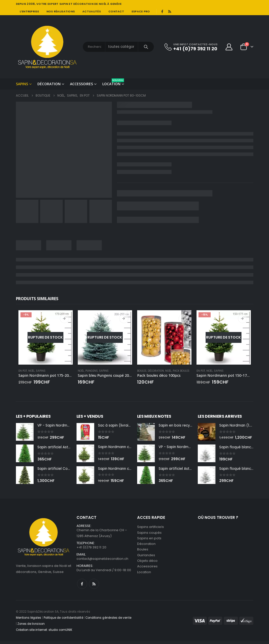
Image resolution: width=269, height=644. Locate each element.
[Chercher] (146, 47)
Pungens (92, 371)
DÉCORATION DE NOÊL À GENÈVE (97, 4)
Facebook (82, 587)
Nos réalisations (61, 11)
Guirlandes (146, 558)
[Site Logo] (47, 47)
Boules (142, 371)
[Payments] (223, 624)
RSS (94, 587)
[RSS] (169, 11)
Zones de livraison (31, 627)
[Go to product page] (46, 337)
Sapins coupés (150, 534)
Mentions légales (29, 621)
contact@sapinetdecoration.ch (103, 561)
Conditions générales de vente (108, 621)
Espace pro (141, 11)
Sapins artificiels (151, 528)
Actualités (92, 11)
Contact (116, 11)
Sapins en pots (149, 540)
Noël (31, 371)
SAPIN (64, 4)
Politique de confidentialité (63, 621)
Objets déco (148, 564)
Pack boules (181, 371)
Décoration (49, 84)
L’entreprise (29, 11)
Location (113, 82)
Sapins (22, 84)
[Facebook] (162, 11)
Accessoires (81, 84)
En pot (23, 371)
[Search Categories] (122, 47)
